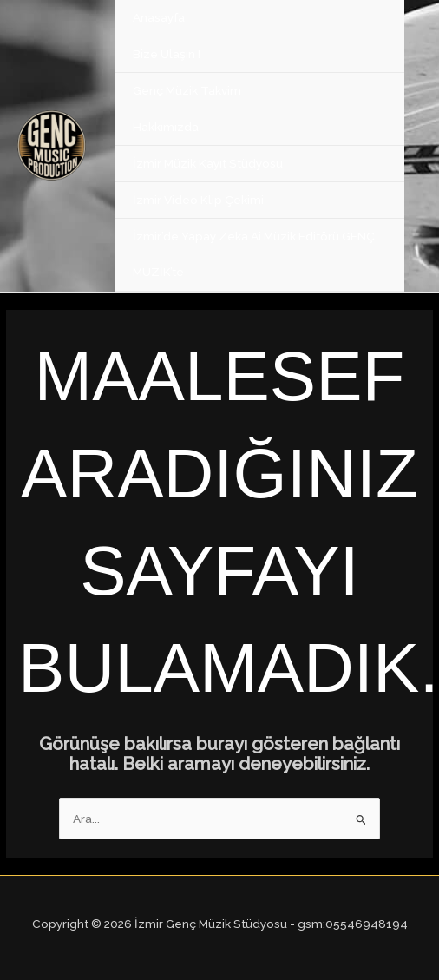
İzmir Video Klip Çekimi (198, 200)
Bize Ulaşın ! (167, 54)
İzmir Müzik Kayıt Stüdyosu (208, 163)
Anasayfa (159, 17)
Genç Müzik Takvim (187, 90)
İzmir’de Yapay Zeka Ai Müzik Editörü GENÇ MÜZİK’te (254, 254)
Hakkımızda (166, 127)
